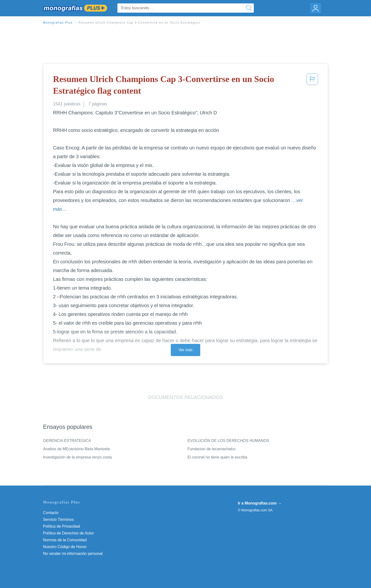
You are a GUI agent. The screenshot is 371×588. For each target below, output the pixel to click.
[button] (312, 86)
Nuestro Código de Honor (65, 547)
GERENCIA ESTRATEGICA (67, 441)
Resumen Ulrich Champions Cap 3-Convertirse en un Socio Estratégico (139, 23)
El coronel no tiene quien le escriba (217, 457)
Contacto (51, 513)
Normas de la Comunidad (65, 540)
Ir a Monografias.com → (260, 503)
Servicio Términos (58, 519)
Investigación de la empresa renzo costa (77, 457)
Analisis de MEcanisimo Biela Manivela (76, 449)
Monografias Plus (58, 23)
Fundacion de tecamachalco (212, 449)
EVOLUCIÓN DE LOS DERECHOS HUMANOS (228, 441)
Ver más (186, 350)
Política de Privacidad (62, 526)
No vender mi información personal (73, 554)
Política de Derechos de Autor (69, 533)
